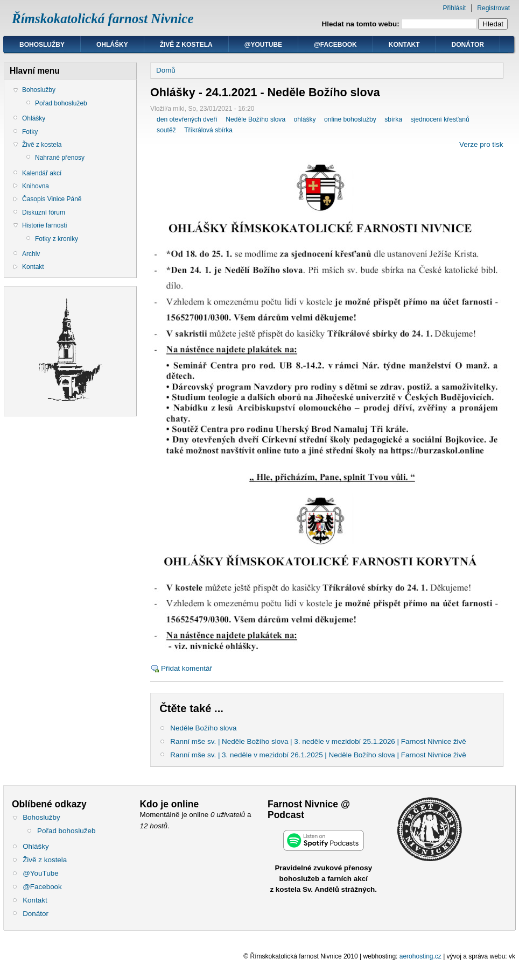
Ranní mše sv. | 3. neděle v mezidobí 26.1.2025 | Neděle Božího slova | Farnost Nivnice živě (318, 755)
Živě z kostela (186, 45)
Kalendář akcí (42, 173)
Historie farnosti (44, 225)
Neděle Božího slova (255, 119)
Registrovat (493, 8)
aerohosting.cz (420, 956)
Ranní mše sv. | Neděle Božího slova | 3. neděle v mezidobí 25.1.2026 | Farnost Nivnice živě (318, 741)
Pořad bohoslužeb (61, 103)
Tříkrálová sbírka (208, 130)
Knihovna (36, 186)
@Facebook (335, 45)
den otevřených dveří (187, 119)
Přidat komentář (187, 668)
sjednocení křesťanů (440, 119)
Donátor (468, 45)
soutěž (166, 130)
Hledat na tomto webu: (362, 24)
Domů (166, 70)
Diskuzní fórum (44, 212)
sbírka (393, 119)
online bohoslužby (350, 119)
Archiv (31, 254)
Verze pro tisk (481, 144)
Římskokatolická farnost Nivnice (103, 19)
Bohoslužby (42, 45)
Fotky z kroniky (57, 239)
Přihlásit (455, 8)
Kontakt (404, 45)
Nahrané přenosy (60, 158)
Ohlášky (112, 45)
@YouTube (263, 45)
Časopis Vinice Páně (52, 199)
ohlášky (305, 119)
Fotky (30, 132)
